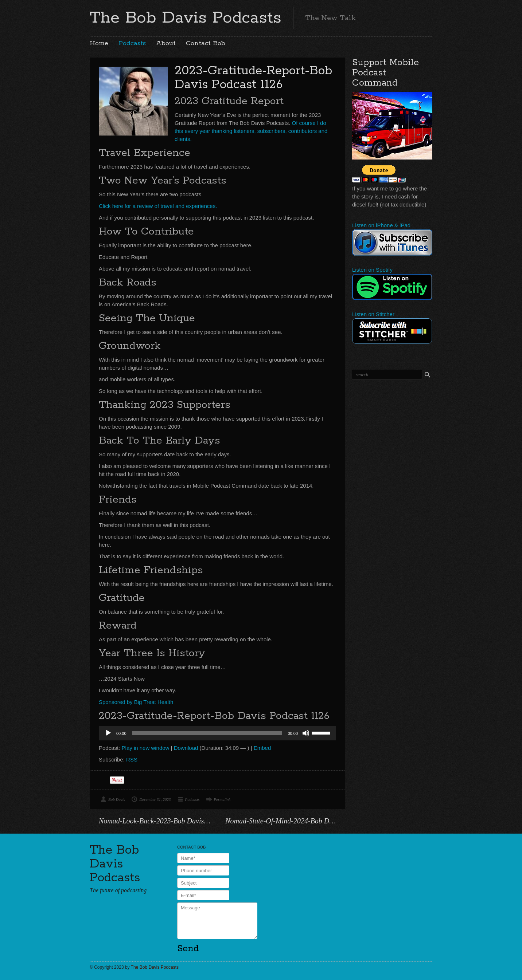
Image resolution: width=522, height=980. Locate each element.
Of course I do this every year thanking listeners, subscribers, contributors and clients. (251, 131)
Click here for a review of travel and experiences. (158, 206)
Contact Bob (206, 43)
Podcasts (132, 43)
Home (99, 43)
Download (186, 748)
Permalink (222, 799)
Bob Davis (117, 799)
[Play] (108, 733)
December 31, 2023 (155, 799)
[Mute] (306, 733)
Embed (262, 748)
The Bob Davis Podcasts (186, 18)
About (166, 43)
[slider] (207, 733)
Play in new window (146, 748)
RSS (132, 759)
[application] (217, 733)
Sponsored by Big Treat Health (136, 702)
